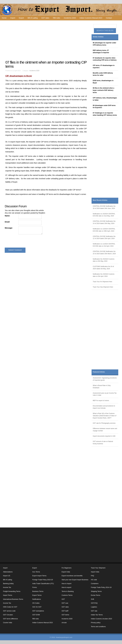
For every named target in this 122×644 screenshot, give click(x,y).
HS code (94, 580)
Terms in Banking (68, 591)
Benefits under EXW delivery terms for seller (103, 74)
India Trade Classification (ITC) (43, 584)
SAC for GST (37, 607)
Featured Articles (99, 372)
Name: (7, 216)
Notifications (37, 599)
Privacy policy (96, 623)
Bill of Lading (33, 18)
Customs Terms (67, 595)
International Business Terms (13, 599)
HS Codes (36, 603)
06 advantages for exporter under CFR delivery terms (104, 44)
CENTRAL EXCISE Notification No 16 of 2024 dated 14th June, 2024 (104, 207)
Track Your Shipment (98, 568)
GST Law (65, 603)
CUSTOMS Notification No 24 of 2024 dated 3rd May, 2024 (103, 268)
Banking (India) (8, 584)
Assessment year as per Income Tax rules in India (105, 394)
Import (13, 18)
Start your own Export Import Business (75, 580)
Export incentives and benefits (72, 576)
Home (4, 18)
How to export (66, 587)
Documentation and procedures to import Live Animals (104, 407)
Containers (95, 584)
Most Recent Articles (100, 200)
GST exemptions (38, 611)
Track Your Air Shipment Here (102, 282)
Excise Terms (96, 595)
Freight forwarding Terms (12, 591)
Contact (109, 18)
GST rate (94, 611)
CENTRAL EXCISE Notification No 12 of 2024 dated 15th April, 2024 (104, 238)
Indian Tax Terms (97, 615)
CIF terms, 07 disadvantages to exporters (104, 67)
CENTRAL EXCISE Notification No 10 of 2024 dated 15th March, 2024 (104, 253)
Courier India (8, 623)
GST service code (9, 611)
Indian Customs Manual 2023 (91, 18)
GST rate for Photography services (104, 423)
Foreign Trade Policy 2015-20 (43, 580)
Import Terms (8, 595)
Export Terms (37, 595)
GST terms (65, 615)
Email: (7, 222)
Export (21, 18)
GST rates (45, 18)
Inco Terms (36, 572)
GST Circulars (8, 615)
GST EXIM (36, 615)
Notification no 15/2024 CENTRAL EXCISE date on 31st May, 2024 (104, 215)
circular (64, 623)
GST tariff (65, 611)
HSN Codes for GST (10, 607)
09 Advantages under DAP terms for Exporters (104, 107)
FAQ (92, 576)
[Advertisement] (46, 40)
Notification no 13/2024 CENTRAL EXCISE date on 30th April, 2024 (104, 230)
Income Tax (7, 587)
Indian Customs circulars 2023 (101, 619)
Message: (9, 228)
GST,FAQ (94, 603)
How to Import (66, 584)
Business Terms (38, 591)
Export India (66, 572)
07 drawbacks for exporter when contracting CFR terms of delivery (105, 59)
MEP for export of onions (101, 401)
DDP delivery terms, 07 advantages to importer (101, 51)
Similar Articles (98, 37)
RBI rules (57, 18)
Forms (35, 587)
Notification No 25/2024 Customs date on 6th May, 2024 (104, 260)
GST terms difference (10, 619)
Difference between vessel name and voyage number (105, 430)
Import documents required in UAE (104, 436)
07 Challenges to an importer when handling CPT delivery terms (105, 114)
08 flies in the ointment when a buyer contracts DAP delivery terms (103, 90)
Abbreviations (8, 572)
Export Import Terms (39, 576)
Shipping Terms (96, 591)
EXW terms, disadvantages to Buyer (103, 82)
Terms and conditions (98, 627)
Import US (7, 576)
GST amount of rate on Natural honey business (103, 443)
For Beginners (67, 568)
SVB (92, 599)
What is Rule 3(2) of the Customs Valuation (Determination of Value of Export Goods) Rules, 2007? (105, 416)
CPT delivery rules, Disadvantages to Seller (105, 99)
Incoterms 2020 (70, 18)
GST (63, 599)
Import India (95, 572)
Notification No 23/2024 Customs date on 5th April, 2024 (104, 275)
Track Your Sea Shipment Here (103, 287)
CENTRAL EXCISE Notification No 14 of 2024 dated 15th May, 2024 (104, 222)
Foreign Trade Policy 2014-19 (101, 587)
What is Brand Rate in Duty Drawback (102, 387)
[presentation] (24, 241)
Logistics (94, 607)
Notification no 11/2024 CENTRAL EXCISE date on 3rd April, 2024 (104, 245)
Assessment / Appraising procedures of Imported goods (105, 379)
